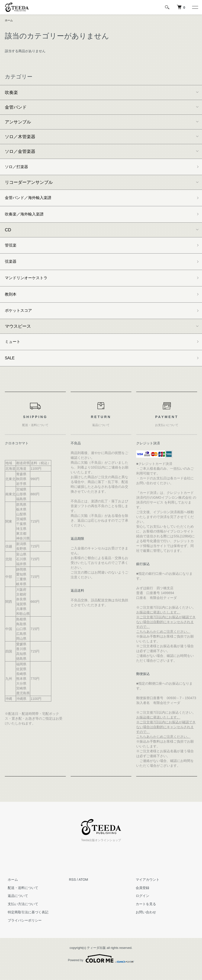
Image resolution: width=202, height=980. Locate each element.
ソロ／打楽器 (18, 168)
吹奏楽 (11, 93)
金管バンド (16, 108)
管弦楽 (11, 249)
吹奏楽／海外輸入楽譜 (27, 217)
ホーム (9, 21)
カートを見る (143, 914)
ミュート (14, 350)
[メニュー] (195, 7)
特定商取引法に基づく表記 (25, 922)
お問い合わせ (143, 922)
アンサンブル (18, 122)
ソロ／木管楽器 (20, 137)
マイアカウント (145, 889)
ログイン (140, 906)
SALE (10, 368)
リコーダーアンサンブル (29, 184)
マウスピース (18, 334)
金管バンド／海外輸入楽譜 (31, 200)
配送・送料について (20, 898)
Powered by (101, 968)
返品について (15, 906)
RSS (72, 889)
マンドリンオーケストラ (29, 284)
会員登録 (140, 898)
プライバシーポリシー (22, 930)
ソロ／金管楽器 (20, 152)
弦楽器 (11, 266)
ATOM (83, 889)
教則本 (11, 301)
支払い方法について (20, 914)
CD (8, 233)
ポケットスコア (20, 318)
